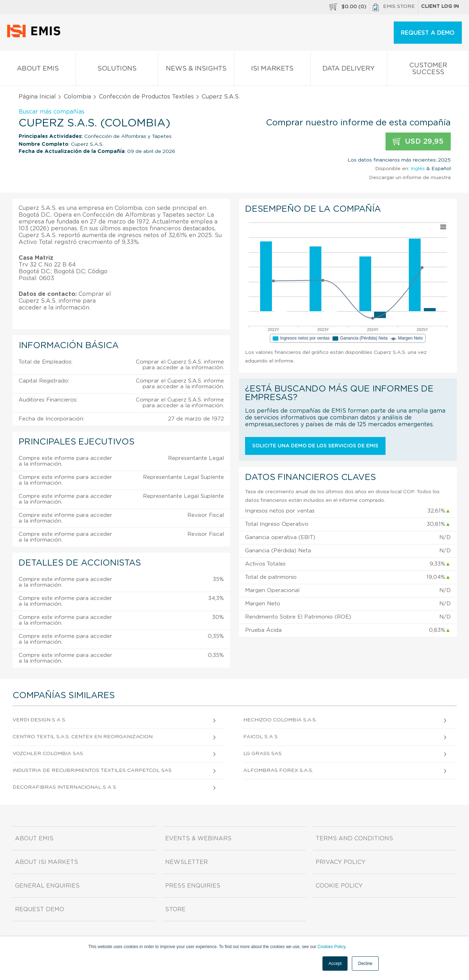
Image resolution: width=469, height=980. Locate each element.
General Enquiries (47, 886)
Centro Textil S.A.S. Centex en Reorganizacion (83, 737)
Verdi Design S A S (39, 720)
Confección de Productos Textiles (146, 97)
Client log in (440, 6)
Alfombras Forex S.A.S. (278, 770)
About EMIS (38, 70)
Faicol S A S (260, 737)
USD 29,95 (418, 142)
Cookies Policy (331, 947)
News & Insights (196, 70)
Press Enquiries (193, 886)
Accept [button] (335, 964)
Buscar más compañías (52, 112)
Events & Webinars (198, 839)
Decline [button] (365, 964)
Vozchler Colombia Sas (48, 754)
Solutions (117, 70)
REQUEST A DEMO (428, 33)
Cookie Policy (339, 886)
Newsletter (186, 862)
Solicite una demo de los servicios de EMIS (315, 446)
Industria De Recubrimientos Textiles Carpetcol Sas (92, 770)
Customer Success (428, 70)
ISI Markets (272, 70)
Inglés (418, 169)
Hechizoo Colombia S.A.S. (280, 720)
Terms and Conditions (354, 839)
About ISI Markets (47, 862)
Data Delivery (349, 70)
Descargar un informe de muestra (410, 178)
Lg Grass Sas (262, 754)
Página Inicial (37, 97)
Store (175, 909)
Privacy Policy (341, 862)
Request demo (40, 909)
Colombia (77, 97)
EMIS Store (394, 7)
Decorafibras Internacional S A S (64, 787)
